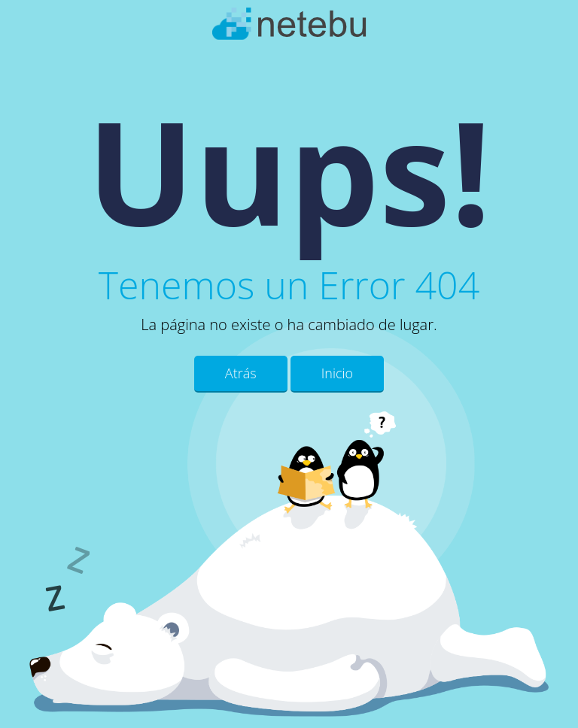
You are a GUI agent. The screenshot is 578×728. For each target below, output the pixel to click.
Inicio (337, 373)
